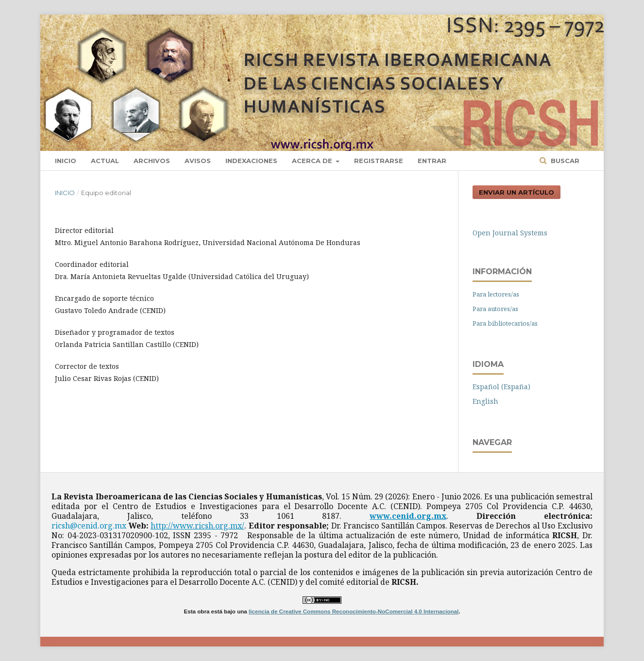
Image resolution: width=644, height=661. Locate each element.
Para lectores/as (496, 294)
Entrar (432, 161)
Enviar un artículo (517, 192)
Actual (105, 161)
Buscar (564, 161)
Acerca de (313, 161)
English (485, 401)
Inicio (66, 161)
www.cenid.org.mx (408, 516)
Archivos (152, 161)
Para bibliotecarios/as (505, 323)
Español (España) (501, 387)
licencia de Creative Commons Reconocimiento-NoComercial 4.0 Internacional (354, 611)
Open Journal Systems (510, 233)
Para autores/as (495, 309)
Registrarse (379, 161)
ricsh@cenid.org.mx (89, 526)
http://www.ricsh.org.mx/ (197, 526)
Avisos (198, 161)
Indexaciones (251, 161)
